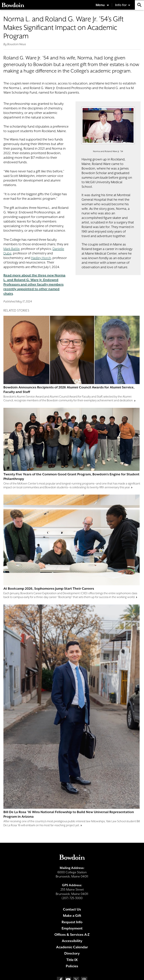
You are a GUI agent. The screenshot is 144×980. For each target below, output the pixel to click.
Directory (72, 953)
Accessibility (72, 941)
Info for (121, 5)
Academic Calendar (72, 947)
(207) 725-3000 (72, 898)
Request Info (72, 922)
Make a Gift (72, 916)
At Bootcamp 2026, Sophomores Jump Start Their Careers (49, 589)
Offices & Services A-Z (72, 935)
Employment (72, 928)
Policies (72, 966)
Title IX (72, 960)
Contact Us (72, 909)
